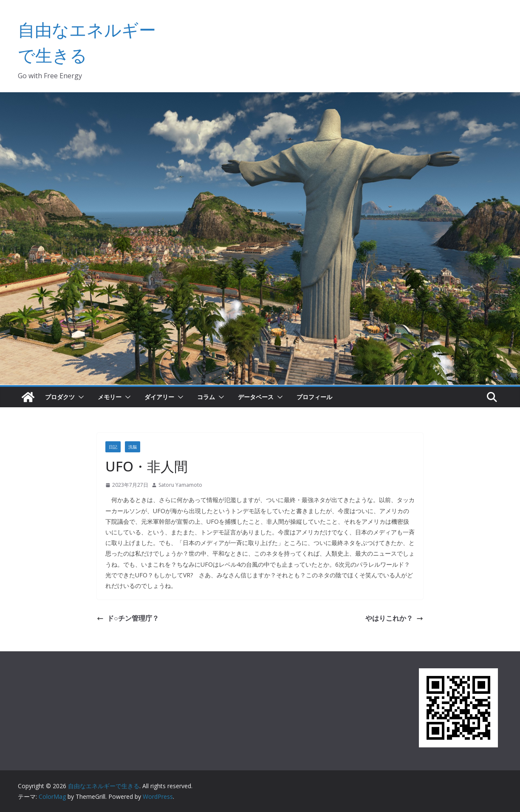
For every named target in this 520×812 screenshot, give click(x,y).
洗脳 (133, 447)
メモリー (110, 397)
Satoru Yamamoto (180, 485)
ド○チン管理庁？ (128, 618)
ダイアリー (159, 397)
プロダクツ (60, 397)
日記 (113, 447)
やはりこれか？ (394, 618)
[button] (79, 397)
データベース (256, 397)
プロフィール (314, 397)
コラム (206, 397)
